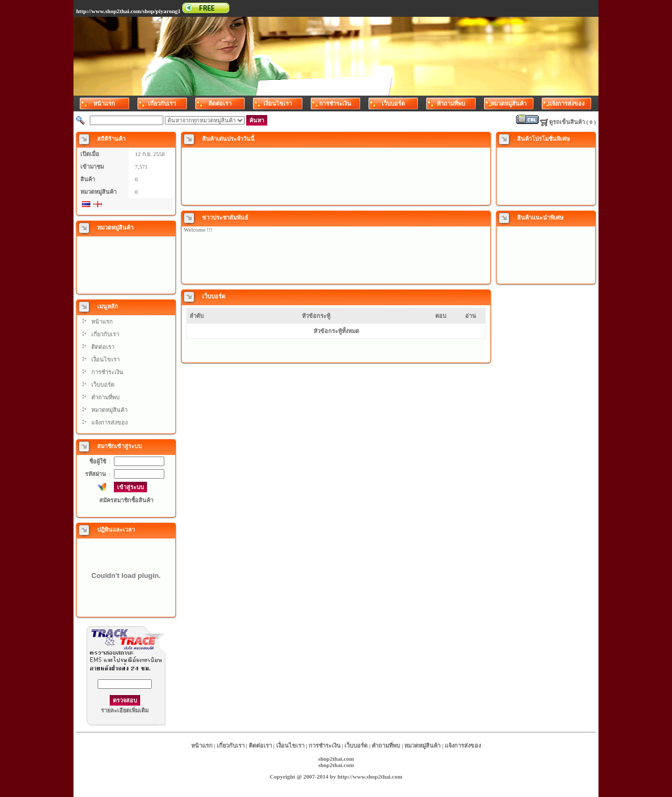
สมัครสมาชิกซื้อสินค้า (126, 500)
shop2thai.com (336, 759)
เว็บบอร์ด (103, 385)
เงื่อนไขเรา (106, 359)
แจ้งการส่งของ (109, 422)
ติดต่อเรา (103, 347)
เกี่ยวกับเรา (105, 334)
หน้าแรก (102, 322)
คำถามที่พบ (106, 397)
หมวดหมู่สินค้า (109, 410)
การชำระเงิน (107, 372)
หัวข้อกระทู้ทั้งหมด (336, 331)
